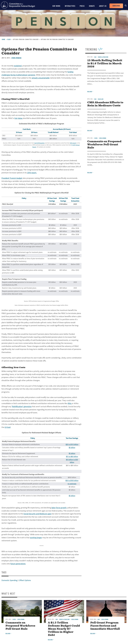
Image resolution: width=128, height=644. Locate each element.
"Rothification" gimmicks (21, 407)
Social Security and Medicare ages (37, 514)
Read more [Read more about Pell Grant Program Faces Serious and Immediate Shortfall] (93, 633)
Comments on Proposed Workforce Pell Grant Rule (104, 145)
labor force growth (59, 508)
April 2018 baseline (39, 143)
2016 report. (32, 173)
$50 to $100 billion (72, 481)
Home (3, 39)
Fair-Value (19, 118)
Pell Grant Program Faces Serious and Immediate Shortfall (105, 626)
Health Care (101, 99)
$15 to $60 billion (72, 457)
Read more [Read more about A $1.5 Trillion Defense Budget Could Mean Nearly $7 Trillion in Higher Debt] (50, 640)
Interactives (70, 6)
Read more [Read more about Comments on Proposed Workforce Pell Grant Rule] (90, 173)
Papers (96, 138)
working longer (36, 538)
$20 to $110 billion (72, 445)
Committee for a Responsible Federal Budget (18, 5)
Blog (9, 39)
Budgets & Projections (103, 57)
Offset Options (25, 580)
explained (18, 66)
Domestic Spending (9, 580)
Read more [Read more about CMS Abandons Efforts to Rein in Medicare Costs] (90, 131)
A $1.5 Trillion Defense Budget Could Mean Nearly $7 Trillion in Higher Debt (64, 629)
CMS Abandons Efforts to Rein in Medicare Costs (105, 104)
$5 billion (72, 448)
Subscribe (116, 6)
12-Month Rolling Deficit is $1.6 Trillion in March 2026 (105, 64)
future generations (18, 564)
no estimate (72, 484)
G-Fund (7, 427)
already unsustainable (41, 78)
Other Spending (16, 58)
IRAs (70, 403)
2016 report (73, 143)
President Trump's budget (12, 178)
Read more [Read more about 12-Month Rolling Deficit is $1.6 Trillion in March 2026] (90, 92)
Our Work (56, 6)
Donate (92, 6)
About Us (103, 6)
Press (82, 6)
